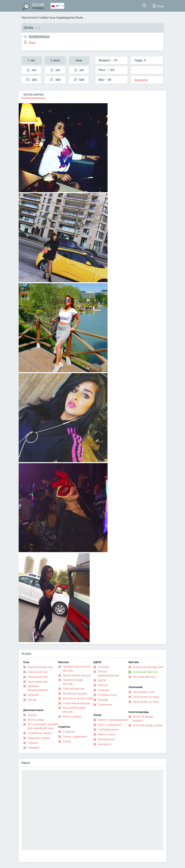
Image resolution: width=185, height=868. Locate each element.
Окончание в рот (144, 692)
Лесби (67, 741)
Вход (158, 6)
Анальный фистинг (146, 672)
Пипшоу (33, 743)
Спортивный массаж (76, 703)
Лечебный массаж (75, 694)
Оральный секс (38, 677)
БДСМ (102, 680)
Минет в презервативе (113, 720)
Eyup (53, 18)
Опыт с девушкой (110, 725)
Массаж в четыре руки (78, 698)
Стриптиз (69, 732)
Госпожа (103, 667)
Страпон (104, 690)
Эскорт (32, 715)
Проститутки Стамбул (35, 18)
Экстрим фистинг (145, 677)
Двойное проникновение (38, 688)
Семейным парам (40, 733)
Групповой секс (38, 682)
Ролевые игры (107, 695)
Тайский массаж (74, 689)
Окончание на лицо (146, 702)
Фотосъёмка (36, 720)
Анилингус (105, 744)
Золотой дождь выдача (143, 718)
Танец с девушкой (75, 737)
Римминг (34, 748)
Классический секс (40, 667)
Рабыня (103, 685)
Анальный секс (38, 672)
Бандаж (103, 700)
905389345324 (39, 37)
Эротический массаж (77, 675)
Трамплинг (105, 705)
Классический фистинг (148, 667)
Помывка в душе (39, 738)
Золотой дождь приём (148, 725)
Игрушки (33, 695)
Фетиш (32, 700)
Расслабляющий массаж (74, 710)
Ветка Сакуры (72, 716)
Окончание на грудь (146, 697)
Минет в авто (107, 734)
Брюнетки (141, 80)
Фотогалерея (34, 95)
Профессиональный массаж (76, 669)
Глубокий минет (109, 730)
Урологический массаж (73, 682)
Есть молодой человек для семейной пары (43, 726)
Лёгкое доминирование (109, 673)
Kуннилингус (106, 739)
